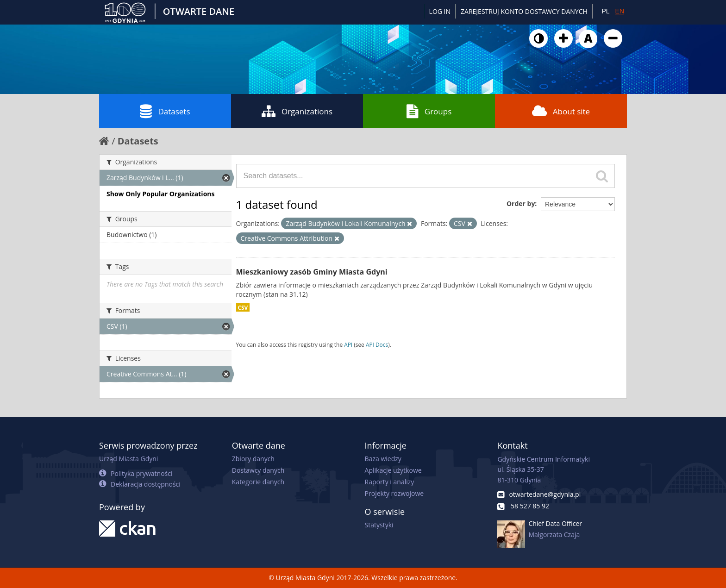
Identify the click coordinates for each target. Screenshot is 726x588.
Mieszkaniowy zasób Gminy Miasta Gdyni (312, 272)
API (348, 344)
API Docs (377, 344)
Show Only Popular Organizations (160, 194)
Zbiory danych (253, 459)
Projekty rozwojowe (394, 493)
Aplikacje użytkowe (393, 470)
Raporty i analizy (390, 482)
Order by (521, 203)
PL (605, 11)
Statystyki (379, 525)
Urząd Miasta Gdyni (128, 459)
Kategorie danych (258, 482)
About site (561, 111)
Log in (440, 11)
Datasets (165, 111)
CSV (243, 307)
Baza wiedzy (383, 459)
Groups (429, 111)
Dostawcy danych (258, 470)
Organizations (297, 111)
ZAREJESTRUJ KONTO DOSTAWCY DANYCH (524, 11)
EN (620, 11)
